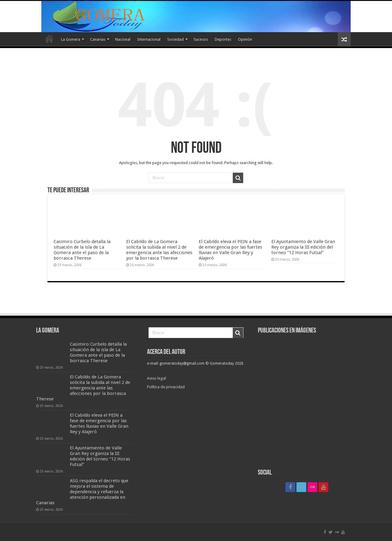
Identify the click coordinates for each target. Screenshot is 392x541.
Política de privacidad (166, 387)
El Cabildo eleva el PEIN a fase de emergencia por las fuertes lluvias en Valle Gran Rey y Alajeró (230, 250)
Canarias (98, 39)
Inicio (49, 39)
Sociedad (175, 39)
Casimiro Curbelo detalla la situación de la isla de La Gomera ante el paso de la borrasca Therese (82, 250)
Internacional (149, 39)
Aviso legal (157, 378)
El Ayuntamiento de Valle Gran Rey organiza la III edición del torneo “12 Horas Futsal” (303, 247)
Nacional (123, 39)
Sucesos (201, 39)
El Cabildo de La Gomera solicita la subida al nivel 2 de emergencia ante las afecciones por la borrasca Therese (159, 250)
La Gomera (71, 39)
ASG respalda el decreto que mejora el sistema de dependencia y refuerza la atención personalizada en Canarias (82, 492)
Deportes (223, 39)
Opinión (245, 39)
